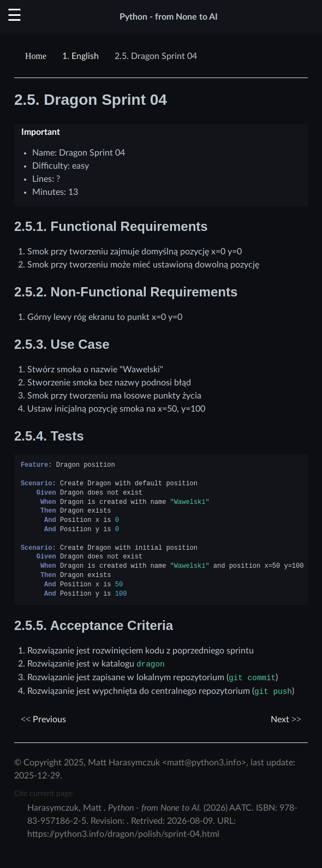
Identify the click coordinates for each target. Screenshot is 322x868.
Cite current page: (44, 793)
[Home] (37, 56)
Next (286, 720)
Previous (43, 720)
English (80, 56)
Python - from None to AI (169, 17)
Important (41, 132)
